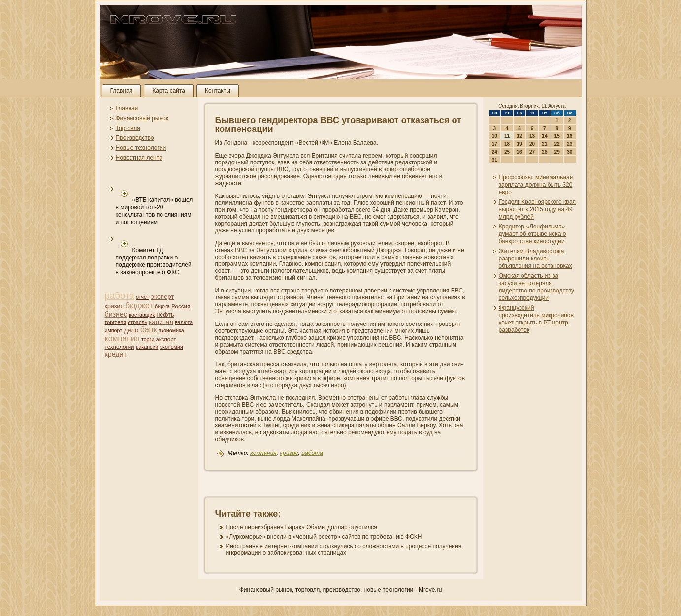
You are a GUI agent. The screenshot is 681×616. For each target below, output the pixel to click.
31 (495, 160)
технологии (120, 347)
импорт (114, 330)
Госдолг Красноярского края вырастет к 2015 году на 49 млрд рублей (537, 209)
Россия (181, 306)
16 (569, 136)
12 (519, 136)
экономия (172, 347)
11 (507, 136)
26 (519, 152)
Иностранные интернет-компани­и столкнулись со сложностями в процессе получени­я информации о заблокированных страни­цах (344, 550)
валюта (184, 322)
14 (544, 136)
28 (544, 152)
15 (557, 136)
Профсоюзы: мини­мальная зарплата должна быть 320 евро (536, 185)
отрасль (137, 322)
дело (131, 330)
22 (557, 144)
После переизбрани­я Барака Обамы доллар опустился (302, 527)
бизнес (116, 314)
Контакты (218, 91)
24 (495, 152)
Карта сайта (169, 91)
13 (532, 136)
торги (148, 339)
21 (544, 144)
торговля (116, 322)
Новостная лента (139, 158)
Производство (135, 138)
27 (532, 152)
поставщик (142, 315)
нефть (165, 315)
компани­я (122, 339)
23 (569, 144)
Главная (122, 91)
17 (495, 144)
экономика (171, 330)
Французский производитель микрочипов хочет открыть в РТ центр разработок (536, 319)
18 (507, 144)
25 (507, 152)
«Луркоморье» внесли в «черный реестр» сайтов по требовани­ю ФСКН (324, 537)
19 (519, 144)
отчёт (143, 297)
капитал (161, 322)
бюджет (139, 306)
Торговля (128, 128)
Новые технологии (141, 148)
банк (149, 330)
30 (569, 152)
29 (557, 152)
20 (532, 144)
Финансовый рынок (142, 118)
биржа (162, 306)
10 (495, 136)
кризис (114, 306)
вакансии (147, 347)
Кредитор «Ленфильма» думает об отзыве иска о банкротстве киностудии (533, 234)
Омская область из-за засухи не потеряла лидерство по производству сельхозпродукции (537, 287)
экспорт (166, 339)
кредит (116, 354)
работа (120, 296)
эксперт (162, 297)
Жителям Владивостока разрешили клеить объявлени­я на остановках (535, 259)
